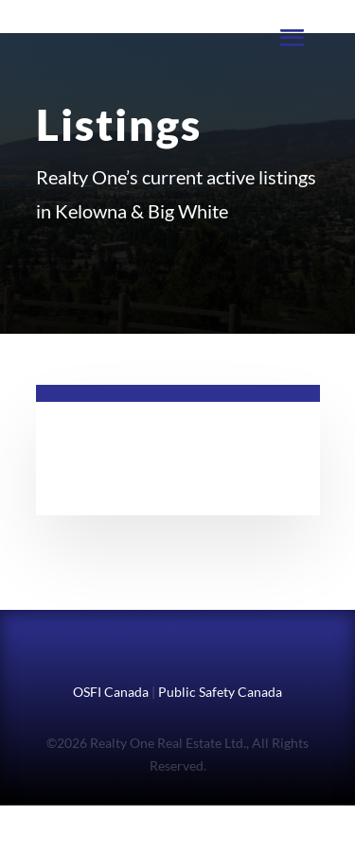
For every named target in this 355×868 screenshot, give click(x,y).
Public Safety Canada (220, 692)
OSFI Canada (111, 692)
